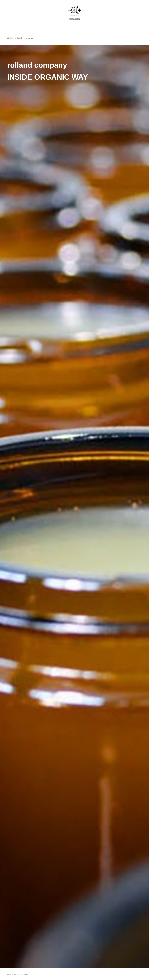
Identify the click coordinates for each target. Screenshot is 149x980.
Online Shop (115, 38)
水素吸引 (63, 38)
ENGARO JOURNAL (98, 38)
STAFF (83, 40)
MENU (73, 40)
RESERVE (139, 40)
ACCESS (127, 40)
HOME (8, 40)
